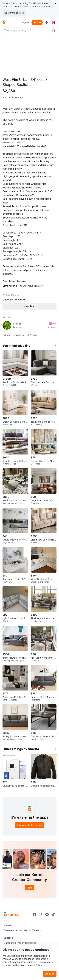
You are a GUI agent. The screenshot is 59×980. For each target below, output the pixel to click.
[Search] (54, 30)
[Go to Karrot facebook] (34, 914)
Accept (50, 974)
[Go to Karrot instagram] (41, 914)
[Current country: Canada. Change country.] (53, 23)
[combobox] (27, 30)
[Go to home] (4, 23)
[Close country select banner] (56, 3)
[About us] (46, 23)
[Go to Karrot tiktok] (53, 914)
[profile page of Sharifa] (7, 325)
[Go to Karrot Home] (11, 914)
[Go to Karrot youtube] (47, 914)
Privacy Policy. (35, 965)
